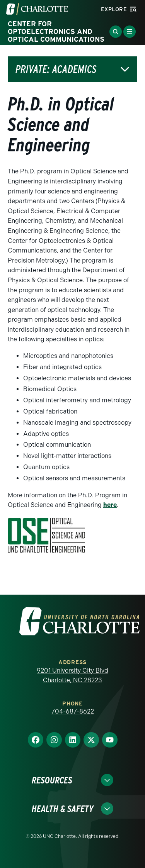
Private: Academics (56, 69)
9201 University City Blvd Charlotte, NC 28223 (72, 676)
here (110, 505)
